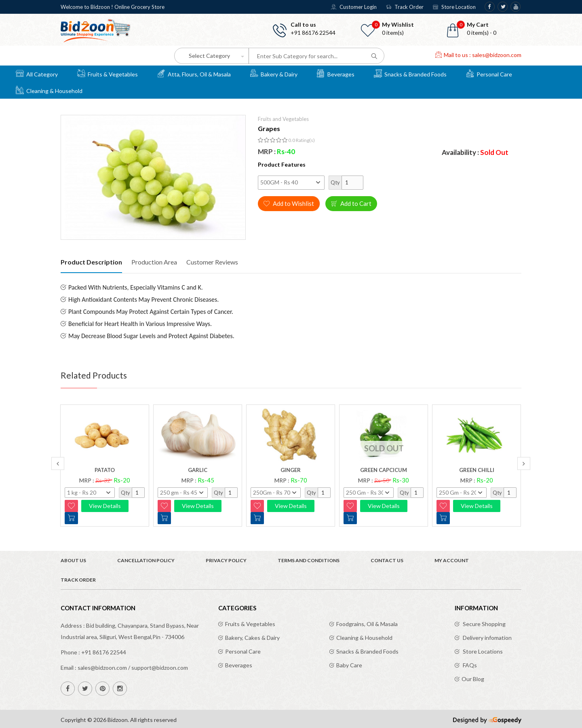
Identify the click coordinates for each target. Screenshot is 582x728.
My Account (452, 560)
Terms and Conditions (309, 560)
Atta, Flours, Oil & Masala (194, 73)
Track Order (405, 7)
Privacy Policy (226, 560)
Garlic (198, 470)
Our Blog (473, 679)
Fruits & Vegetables (108, 73)
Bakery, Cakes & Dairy (252, 638)
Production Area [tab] (154, 262)
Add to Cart (351, 203)
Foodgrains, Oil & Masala (367, 624)
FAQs (469, 665)
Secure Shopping (484, 624)
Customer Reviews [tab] (212, 262)
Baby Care (349, 665)
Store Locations (482, 651)
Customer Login (354, 7)
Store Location (454, 7)
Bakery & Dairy (274, 73)
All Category (37, 73)
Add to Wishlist (289, 203)
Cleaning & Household (49, 90)
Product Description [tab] (91, 262)
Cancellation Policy (146, 560)
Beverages (336, 73)
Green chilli (477, 470)
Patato (105, 470)
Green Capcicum (384, 470)
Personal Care (489, 73)
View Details (105, 506)
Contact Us (387, 560)
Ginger (291, 470)
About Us (73, 560)
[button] (485, 29)
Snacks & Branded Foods (410, 73)
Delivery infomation (487, 638)
